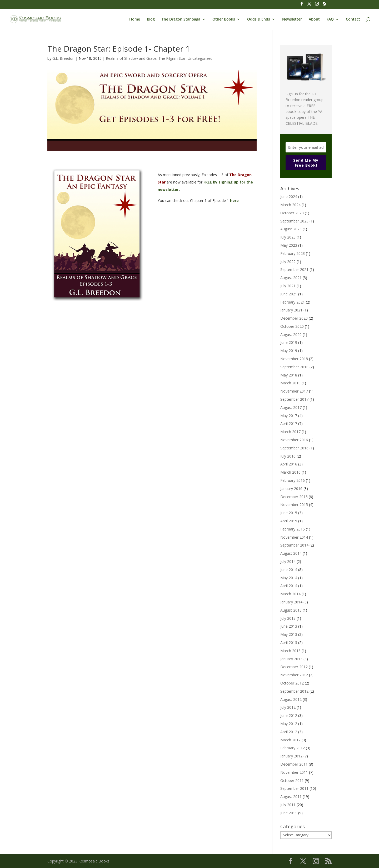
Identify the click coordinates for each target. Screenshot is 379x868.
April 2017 (289, 423)
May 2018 (289, 375)
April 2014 (289, 586)
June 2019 (289, 342)
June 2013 (289, 626)
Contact (353, 19)
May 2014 (289, 578)
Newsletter (292, 19)
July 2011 (288, 805)
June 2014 (289, 570)
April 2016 (289, 464)
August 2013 (291, 610)
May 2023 (289, 245)
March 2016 (290, 472)
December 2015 (294, 497)
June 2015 (289, 513)
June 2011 (289, 813)
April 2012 (289, 732)
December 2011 (294, 764)
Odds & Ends (259, 19)
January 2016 (291, 488)
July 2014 (288, 561)
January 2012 (291, 756)
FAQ (330, 19)
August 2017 (291, 407)
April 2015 (289, 521)
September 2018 (294, 367)
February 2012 (293, 748)
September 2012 (294, 691)
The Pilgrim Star (172, 58)
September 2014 (294, 545)
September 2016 (294, 448)
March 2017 (290, 432)
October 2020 (292, 326)
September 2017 (294, 399)
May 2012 (289, 724)
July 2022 (288, 262)
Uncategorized (200, 58)
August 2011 (291, 797)
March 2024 (290, 205)
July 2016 (288, 456)
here (234, 200)
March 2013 (290, 651)
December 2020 (294, 318)
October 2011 (292, 780)
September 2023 (294, 221)
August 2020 (291, 334)
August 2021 (291, 278)
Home (135, 19)
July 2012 (288, 707)
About (314, 19)
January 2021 (291, 310)
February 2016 (293, 480)
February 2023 (293, 253)
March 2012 (290, 740)
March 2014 (290, 594)
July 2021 (288, 286)
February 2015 (293, 529)
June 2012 (289, 715)
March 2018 (290, 383)
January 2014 (291, 602)
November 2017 (294, 391)
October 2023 (292, 213)
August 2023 (291, 229)
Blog (151, 19)
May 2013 (289, 634)
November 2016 (294, 440)
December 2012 (294, 667)
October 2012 (292, 683)
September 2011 (294, 788)
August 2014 (291, 553)
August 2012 (291, 699)
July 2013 (288, 618)
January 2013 (291, 659)
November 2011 (294, 772)
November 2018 (294, 359)
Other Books (224, 19)
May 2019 (289, 351)
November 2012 (294, 675)
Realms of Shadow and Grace (131, 58)
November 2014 (294, 537)
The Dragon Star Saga (181, 19)
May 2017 (289, 416)
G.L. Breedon (63, 58)
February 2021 (293, 302)
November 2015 (294, 505)
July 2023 (288, 237)
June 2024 (289, 197)
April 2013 (289, 643)
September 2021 (294, 269)
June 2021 (289, 294)
